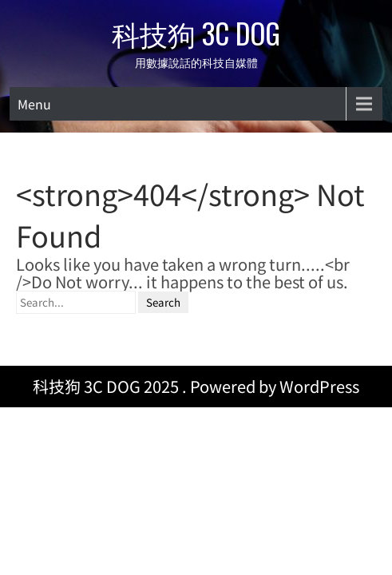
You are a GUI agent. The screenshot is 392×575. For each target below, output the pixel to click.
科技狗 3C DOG (196, 33)
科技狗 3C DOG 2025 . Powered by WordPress (196, 349)
